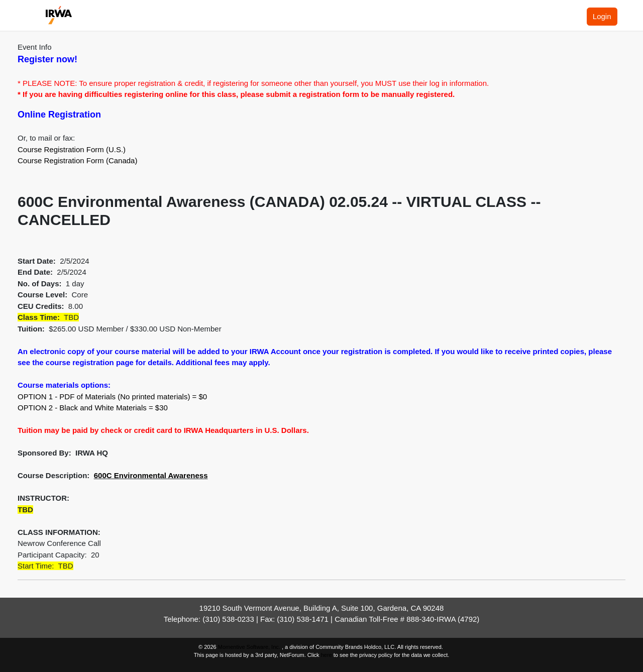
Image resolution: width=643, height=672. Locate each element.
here (327, 655)
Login (602, 16)
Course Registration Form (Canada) (77, 160)
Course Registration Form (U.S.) (72, 149)
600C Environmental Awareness (151, 475)
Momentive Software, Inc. (250, 647)
